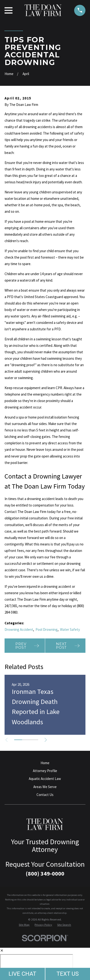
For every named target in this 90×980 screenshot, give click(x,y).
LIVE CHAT (22, 974)
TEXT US (68, 974)
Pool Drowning (47, 629)
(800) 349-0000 (45, 874)
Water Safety (70, 629)
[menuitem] (24, 925)
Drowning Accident (19, 629)
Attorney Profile (45, 771)
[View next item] (46, 740)
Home (45, 763)
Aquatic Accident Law (45, 779)
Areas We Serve (45, 787)
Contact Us (45, 795)
